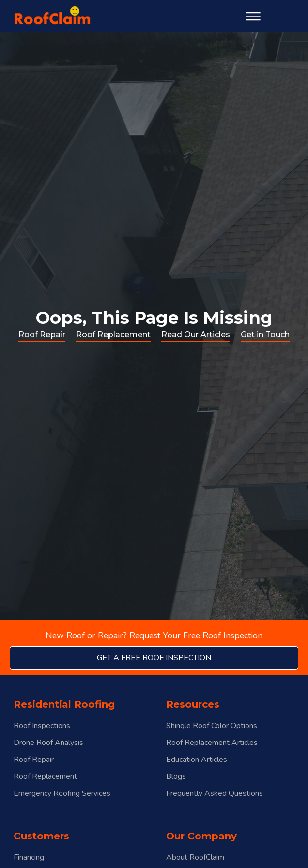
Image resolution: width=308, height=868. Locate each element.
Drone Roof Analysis (48, 743)
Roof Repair (42, 334)
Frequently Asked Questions (215, 794)
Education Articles (197, 760)
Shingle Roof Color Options (212, 726)
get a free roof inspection (154, 658)
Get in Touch (265, 334)
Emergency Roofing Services (62, 794)
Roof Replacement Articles (212, 743)
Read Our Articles (196, 334)
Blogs (176, 777)
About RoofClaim (195, 858)
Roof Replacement (113, 334)
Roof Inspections (42, 726)
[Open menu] (253, 16)
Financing (29, 858)
